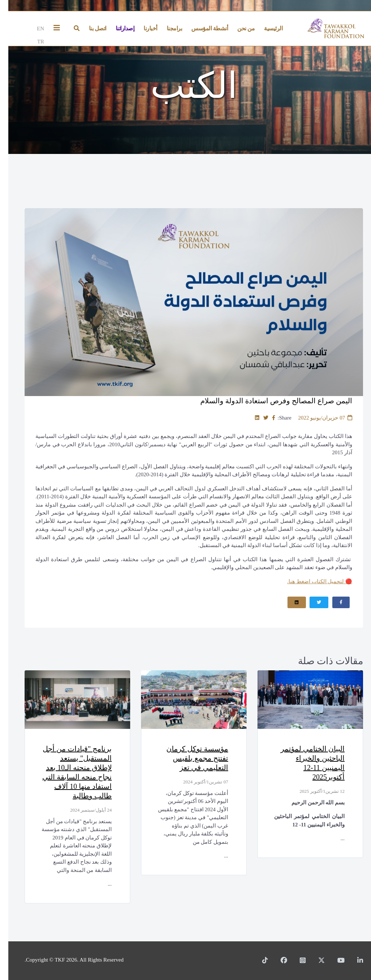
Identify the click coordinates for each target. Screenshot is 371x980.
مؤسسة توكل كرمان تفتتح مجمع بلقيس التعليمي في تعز (189, 758)
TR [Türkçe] (32, 42)
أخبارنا (142, 28)
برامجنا (166, 28)
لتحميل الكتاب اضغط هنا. (311, 581)
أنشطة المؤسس (201, 28)
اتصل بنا (89, 28)
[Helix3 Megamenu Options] (50, 29)
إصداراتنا (117, 28)
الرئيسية (265, 28)
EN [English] (32, 29)
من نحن (238, 28)
